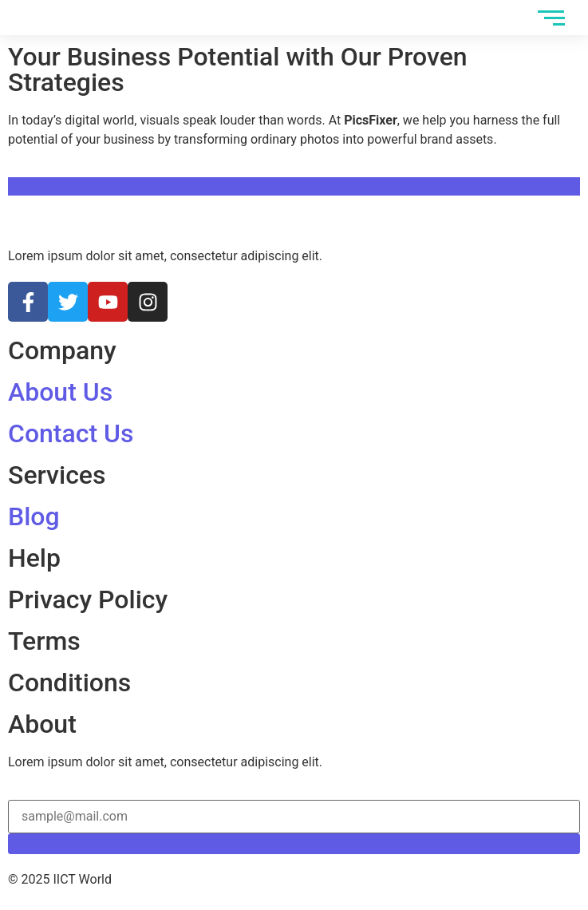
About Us (60, 392)
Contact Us (71, 433)
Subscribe (294, 843)
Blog (34, 516)
